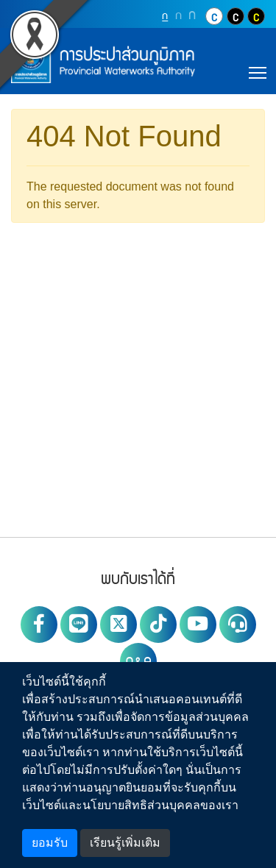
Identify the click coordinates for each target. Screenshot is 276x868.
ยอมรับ (50, 843)
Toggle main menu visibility (259, 71)
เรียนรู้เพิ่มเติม (125, 843)
